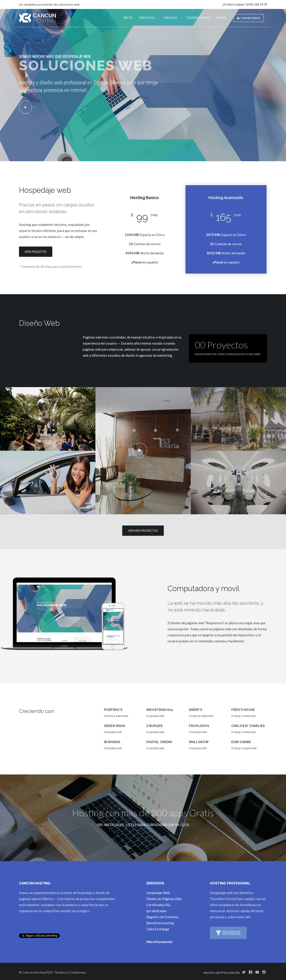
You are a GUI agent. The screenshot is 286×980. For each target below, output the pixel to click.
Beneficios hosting (160, 923)
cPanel (222, 18)
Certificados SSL (159, 905)
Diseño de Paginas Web (164, 899)
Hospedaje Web (158, 892)
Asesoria (170, 18)
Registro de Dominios (163, 917)
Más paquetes (36, 252)
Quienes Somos (198, 18)
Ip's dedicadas (157, 911)
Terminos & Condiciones (70, 972)
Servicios (147, 18)
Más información (159, 941)
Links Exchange (158, 929)
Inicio (128, 18)
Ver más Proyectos (143, 531)
